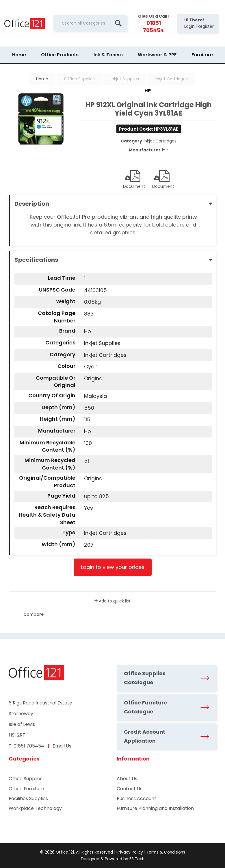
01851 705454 (29, 746)
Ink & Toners (108, 55)
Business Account (136, 799)
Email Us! (63, 746)
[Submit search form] (118, 23)
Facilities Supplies (28, 799)
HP (148, 91)
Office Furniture (26, 789)
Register (206, 26)
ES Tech (137, 859)
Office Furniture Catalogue (167, 707)
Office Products (60, 55)
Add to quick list (112, 601)
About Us (127, 779)
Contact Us (130, 789)
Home (19, 55)
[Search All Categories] (90, 23)
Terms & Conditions (166, 852)
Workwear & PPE (157, 55)
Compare (29, 615)
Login (189, 26)
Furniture (202, 55)
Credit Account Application (167, 736)
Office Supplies (79, 79)
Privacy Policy (130, 852)
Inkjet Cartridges (171, 79)
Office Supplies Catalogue (167, 678)
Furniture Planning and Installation (155, 808)
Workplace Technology (35, 808)
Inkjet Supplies (125, 79)
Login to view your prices (113, 567)
